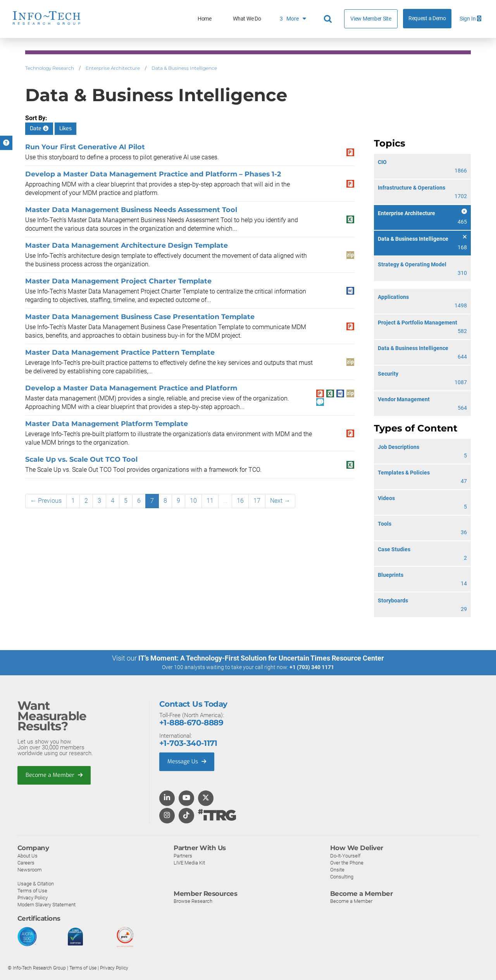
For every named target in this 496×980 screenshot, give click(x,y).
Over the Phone (347, 862)
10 (193, 501)
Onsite (337, 869)
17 (257, 501)
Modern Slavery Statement (46, 904)
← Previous (46, 501)
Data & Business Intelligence (184, 68)
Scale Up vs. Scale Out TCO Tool (81, 459)
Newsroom (30, 869)
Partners (183, 855)
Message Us (188, 762)
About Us (28, 855)
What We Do (247, 19)
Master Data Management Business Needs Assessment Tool (131, 210)
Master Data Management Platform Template (107, 424)
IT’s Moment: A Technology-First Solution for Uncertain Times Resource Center (261, 658)
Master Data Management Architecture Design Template (127, 245)
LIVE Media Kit (189, 862)
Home (205, 19)
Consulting (342, 876)
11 (210, 501)
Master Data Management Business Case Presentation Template (140, 317)
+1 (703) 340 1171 (312, 667)
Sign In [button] (470, 19)
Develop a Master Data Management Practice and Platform (131, 388)
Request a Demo (427, 18)
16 (240, 501)
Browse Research (193, 901)
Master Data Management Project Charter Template (118, 281)
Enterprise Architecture (113, 68)
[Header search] (329, 19)
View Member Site (371, 19)
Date (39, 129)
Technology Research (50, 68)
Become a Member (55, 775)
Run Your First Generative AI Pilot (85, 147)
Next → (280, 501)
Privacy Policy (33, 897)
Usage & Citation (36, 883)
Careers (26, 862)
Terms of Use (32, 890)
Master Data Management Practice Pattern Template (120, 352)
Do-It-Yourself (345, 855)
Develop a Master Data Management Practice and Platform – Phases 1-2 (153, 174)
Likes (65, 129)
